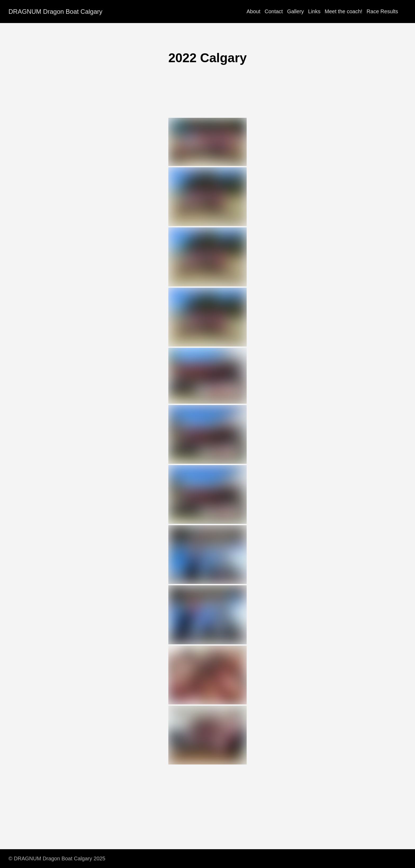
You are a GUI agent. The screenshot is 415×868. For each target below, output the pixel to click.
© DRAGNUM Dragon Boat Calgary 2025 (57, 858)
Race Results (382, 11)
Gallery (296, 11)
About (253, 11)
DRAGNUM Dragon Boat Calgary (55, 12)
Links (314, 11)
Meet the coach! (344, 11)
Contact (274, 11)
